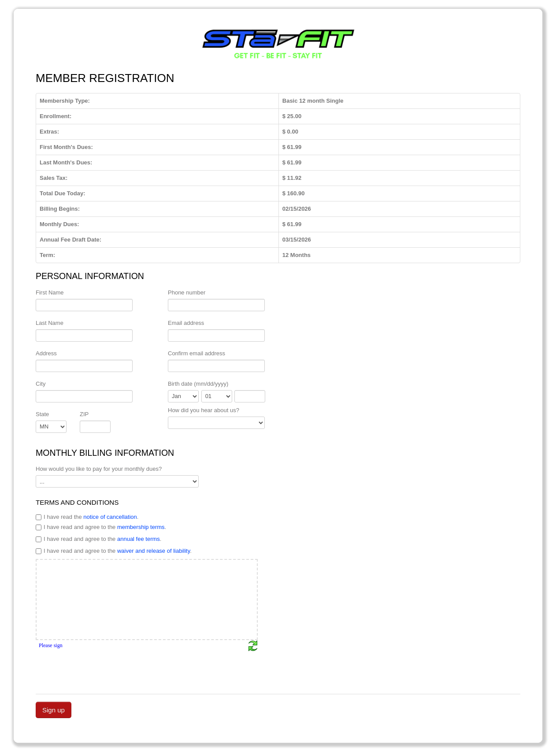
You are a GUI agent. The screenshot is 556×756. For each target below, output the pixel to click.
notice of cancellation (110, 517)
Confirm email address (196, 353)
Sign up (54, 710)
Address (46, 353)
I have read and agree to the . (101, 527)
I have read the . (87, 517)
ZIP (84, 414)
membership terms (141, 527)
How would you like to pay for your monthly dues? (99, 469)
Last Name (50, 323)
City (41, 384)
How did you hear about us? (204, 410)
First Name (50, 292)
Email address (186, 323)
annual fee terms (139, 539)
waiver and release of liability (154, 551)
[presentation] (103, 669)
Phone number (187, 292)
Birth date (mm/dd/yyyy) (198, 384)
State (42, 414)
